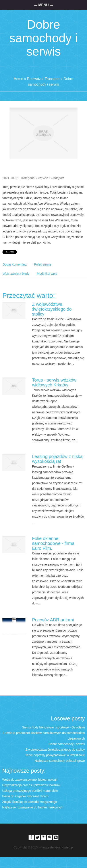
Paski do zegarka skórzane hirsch (25, 796)
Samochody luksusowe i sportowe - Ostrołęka (53, 727)
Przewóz (34, 79)
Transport (52, 79)
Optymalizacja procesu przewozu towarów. (32, 785)
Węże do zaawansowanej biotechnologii (30, 780)
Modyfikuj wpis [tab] (47, 274)
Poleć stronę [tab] (43, 264)
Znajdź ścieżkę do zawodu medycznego (30, 802)
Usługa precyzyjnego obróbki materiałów (30, 791)
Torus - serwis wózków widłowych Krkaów (54, 382)
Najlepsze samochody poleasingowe (60, 761)
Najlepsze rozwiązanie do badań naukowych (33, 807)
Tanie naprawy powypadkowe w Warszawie (55, 755)
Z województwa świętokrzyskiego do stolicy (52, 309)
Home (18, 79)
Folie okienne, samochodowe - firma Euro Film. (53, 543)
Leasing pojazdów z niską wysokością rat (57, 459)
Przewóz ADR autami (53, 620)
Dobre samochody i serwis (67, 744)
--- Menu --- (44, 5)
